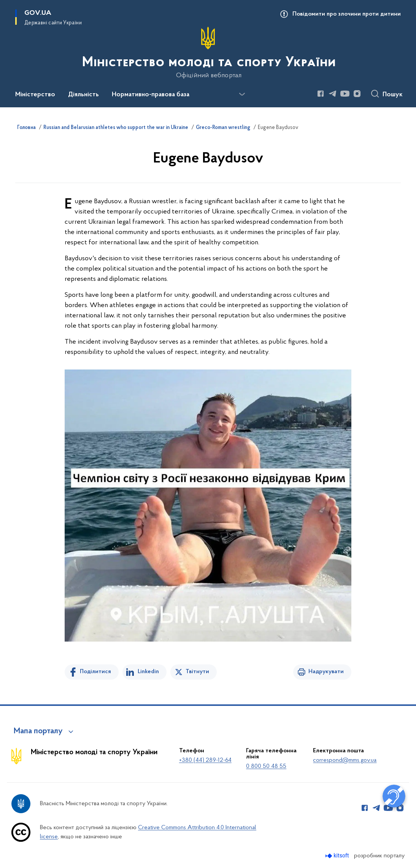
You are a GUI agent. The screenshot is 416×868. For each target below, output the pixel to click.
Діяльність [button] (83, 95)
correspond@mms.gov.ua (345, 760)
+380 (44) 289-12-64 (205, 760)
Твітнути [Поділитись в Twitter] (197, 672)
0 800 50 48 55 (266, 766)
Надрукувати (326, 672)
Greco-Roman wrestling (223, 128)
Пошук (393, 95)
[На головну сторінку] (208, 53)
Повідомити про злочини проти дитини (347, 14)
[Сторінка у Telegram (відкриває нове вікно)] (333, 94)
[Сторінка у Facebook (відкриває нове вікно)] (321, 94)
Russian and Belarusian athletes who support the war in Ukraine (116, 128)
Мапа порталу (38, 731)
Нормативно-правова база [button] (151, 95)
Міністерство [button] (35, 95)
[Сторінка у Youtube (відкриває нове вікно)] (345, 94)
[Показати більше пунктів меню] (242, 94)
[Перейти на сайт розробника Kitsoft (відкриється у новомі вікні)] (338, 856)
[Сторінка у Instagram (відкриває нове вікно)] (357, 94)
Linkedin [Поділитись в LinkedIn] (148, 672)
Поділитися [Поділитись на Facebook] (95, 672)
